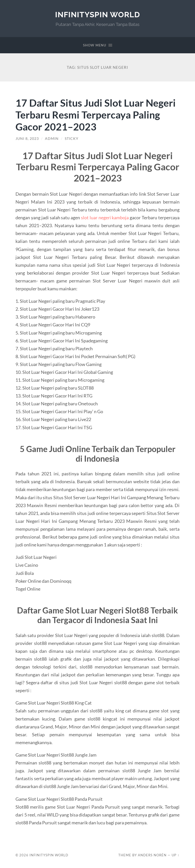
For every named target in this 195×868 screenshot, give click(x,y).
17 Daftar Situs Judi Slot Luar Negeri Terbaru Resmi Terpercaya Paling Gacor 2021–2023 (96, 115)
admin (52, 139)
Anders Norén (152, 855)
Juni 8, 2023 (27, 139)
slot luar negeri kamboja (105, 218)
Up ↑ (175, 855)
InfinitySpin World (97, 15)
